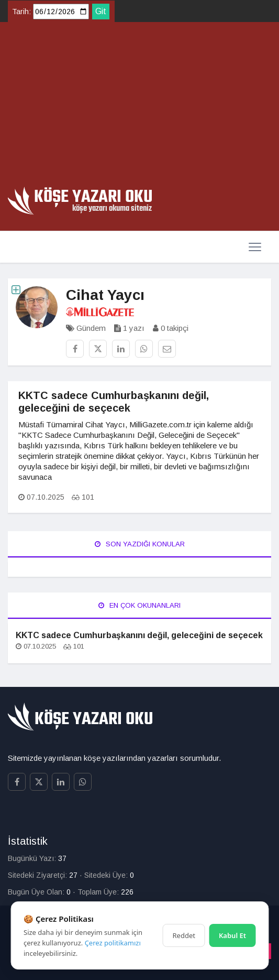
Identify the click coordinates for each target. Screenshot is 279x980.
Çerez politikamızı (113, 943)
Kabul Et (232, 935)
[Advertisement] (139, 108)
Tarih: (21, 12)
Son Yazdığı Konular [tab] (140, 544)
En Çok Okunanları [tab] (139, 605)
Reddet (184, 935)
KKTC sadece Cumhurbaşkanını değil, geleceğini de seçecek (139, 635)
